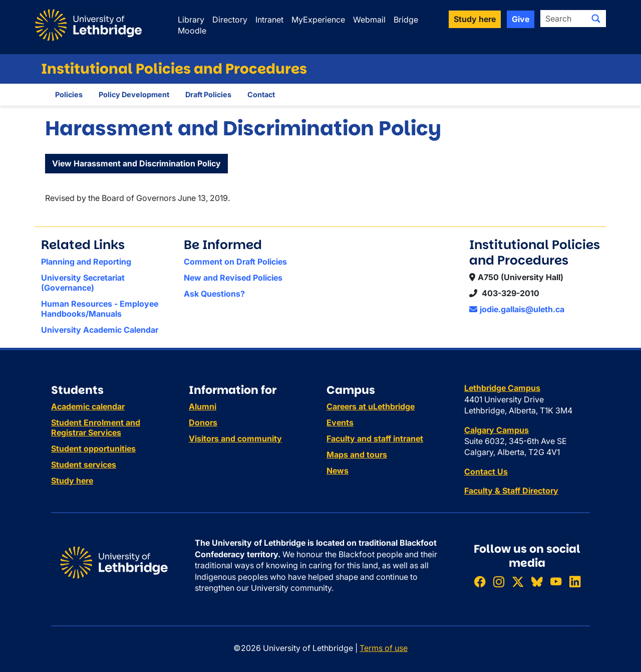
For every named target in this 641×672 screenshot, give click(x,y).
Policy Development (134, 94)
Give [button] (521, 19)
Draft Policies (208, 94)
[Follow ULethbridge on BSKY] (537, 582)
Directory (230, 20)
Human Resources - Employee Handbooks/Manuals (100, 309)
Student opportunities (93, 449)
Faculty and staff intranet (375, 438)
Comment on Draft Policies (235, 262)
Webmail (369, 20)
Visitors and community (235, 438)
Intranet (269, 20)
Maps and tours (357, 455)
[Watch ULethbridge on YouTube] (556, 582)
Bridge (406, 20)
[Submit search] (596, 19)
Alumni (203, 406)
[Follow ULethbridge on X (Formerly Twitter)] (518, 582)
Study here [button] (475, 19)
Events (340, 422)
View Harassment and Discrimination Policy (136, 163)
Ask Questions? (214, 294)
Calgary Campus (497, 430)
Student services (84, 465)
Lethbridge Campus (502, 388)
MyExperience (318, 20)
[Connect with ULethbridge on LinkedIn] (575, 582)
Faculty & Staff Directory (511, 491)
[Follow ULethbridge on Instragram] (499, 582)
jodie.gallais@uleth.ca (517, 309)
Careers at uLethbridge (371, 406)
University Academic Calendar (100, 330)
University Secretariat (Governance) (83, 283)
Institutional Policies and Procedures (174, 69)
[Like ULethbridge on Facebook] (480, 582)
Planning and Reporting (86, 262)
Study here (72, 481)
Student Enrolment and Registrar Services (96, 427)
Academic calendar (88, 406)
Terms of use (384, 648)
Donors (203, 422)
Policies (69, 94)
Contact (261, 94)
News (338, 471)
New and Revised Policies (233, 278)
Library (191, 20)
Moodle (192, 31)
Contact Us (486, 472)
